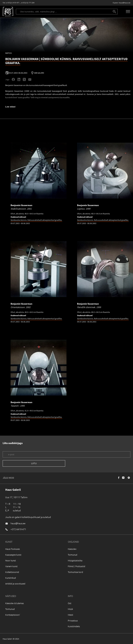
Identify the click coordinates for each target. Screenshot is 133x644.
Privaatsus (73, 620)
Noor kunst (11, 560)
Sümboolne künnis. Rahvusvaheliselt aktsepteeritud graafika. (36, 220)
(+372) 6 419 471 (13, 3)
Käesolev (72, 549)
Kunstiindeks (74, 626)
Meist (70, 615)
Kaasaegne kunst (13, 555)
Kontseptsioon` (13, 615)
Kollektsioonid (12, 572)
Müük (70, 609)
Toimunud (73, 555)
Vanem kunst (11, 566)
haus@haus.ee (125, 3)
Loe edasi (10, 107)
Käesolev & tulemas (15, 603)
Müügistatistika (75, 560)
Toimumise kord (75, 572)
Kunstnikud (11, 578)
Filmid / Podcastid (77, 566)
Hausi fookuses (13, 549)
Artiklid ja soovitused (15, 584)
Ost (70, 603)
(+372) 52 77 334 (28, 3)
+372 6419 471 (18, 529)
